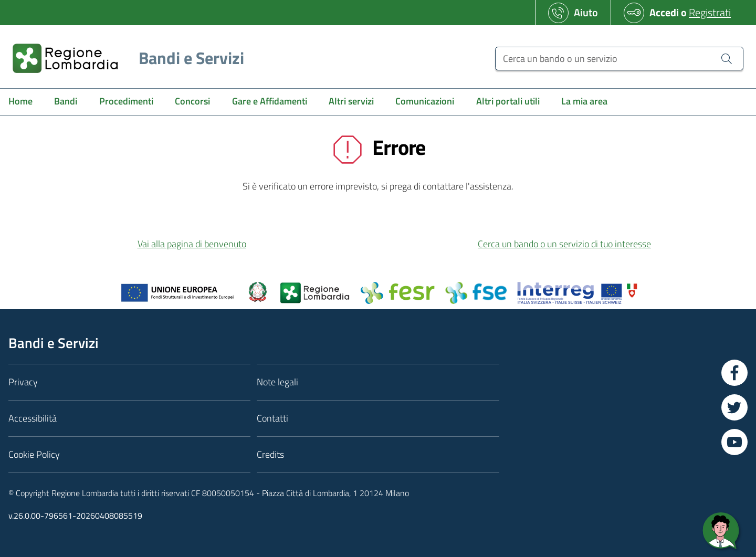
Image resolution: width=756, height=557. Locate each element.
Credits (270, 454)
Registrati (710, 12)
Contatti (272, 418)
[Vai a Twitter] (734, 407)
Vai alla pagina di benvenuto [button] (192, 244)
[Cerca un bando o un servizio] (619, 59)
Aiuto (586, 12)
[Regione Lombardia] (124, 58)
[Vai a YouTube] (734, 442)
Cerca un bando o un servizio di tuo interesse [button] (564, 244)
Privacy (23, 382)
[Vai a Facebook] (734, 373)
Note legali (277, 382)
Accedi (664, 12)
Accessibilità (33, 418)
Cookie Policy (34, 454)
